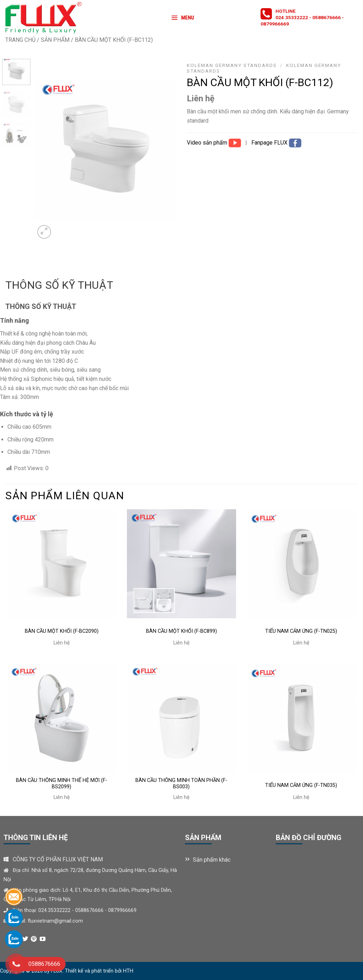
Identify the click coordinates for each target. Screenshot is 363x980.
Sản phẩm (55, 40)
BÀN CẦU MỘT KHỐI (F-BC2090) (62, 631)
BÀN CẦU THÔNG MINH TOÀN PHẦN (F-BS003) (181, 784)
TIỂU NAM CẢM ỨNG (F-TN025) (301, 631)
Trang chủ (20, 40)
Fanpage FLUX (270, 143)
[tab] (59, 285)
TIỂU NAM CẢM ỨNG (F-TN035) (301, 785)
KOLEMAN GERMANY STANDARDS (232, 65)
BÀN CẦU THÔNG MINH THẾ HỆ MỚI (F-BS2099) (62, 784)
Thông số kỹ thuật (59, 285)
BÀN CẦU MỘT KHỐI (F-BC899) (181, 631)
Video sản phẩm (208, 143)
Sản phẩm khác (212, 860)
